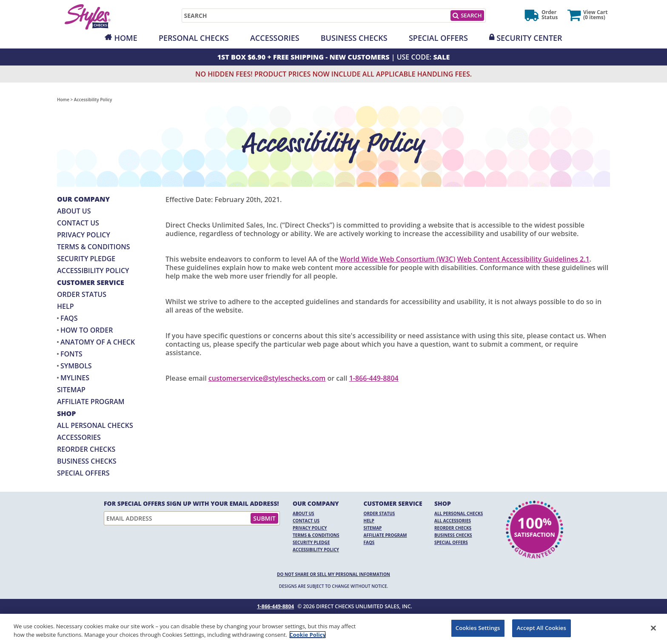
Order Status (82, 294)
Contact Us (78, 223)
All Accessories (453, 521)
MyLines (75, 378)
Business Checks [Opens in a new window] (354, 38)
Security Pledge (86, 259)
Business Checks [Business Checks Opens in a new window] (87, 461)
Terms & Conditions (94, 247)
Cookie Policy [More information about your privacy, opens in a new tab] (308, 635)
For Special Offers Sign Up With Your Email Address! (191, 504)
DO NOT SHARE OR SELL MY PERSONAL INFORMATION (333, 574)
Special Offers (438, 38)
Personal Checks (194, 38)
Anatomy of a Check (98, 342)
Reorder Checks (86, 449)
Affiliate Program (91, 402)
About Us (74, 211)
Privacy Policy (84, 235)
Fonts (71, 354)
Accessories (275, 38)
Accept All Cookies (542, 628)
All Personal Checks (95, 425)
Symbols (76, 366)
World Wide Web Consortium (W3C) (398, 259)
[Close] (653, 628)
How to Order (87, 330)
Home (125, 38)
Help (65, 306)
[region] (333, 629)
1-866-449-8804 (374, 378)
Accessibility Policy (93, 271)
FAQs (69, 318)
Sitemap (71, 390)
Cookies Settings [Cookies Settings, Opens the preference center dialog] (478, 628)
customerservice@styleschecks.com (267, 378)
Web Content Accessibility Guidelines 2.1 (523, 259)
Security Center (529, 38)
